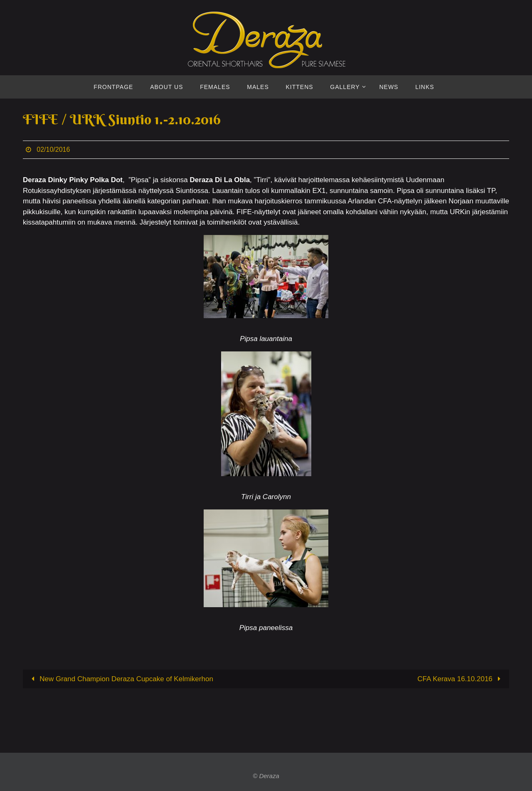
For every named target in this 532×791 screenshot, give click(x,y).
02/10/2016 (53, 150)
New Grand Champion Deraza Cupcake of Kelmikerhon (121, 679)
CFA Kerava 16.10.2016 (461, 679)
